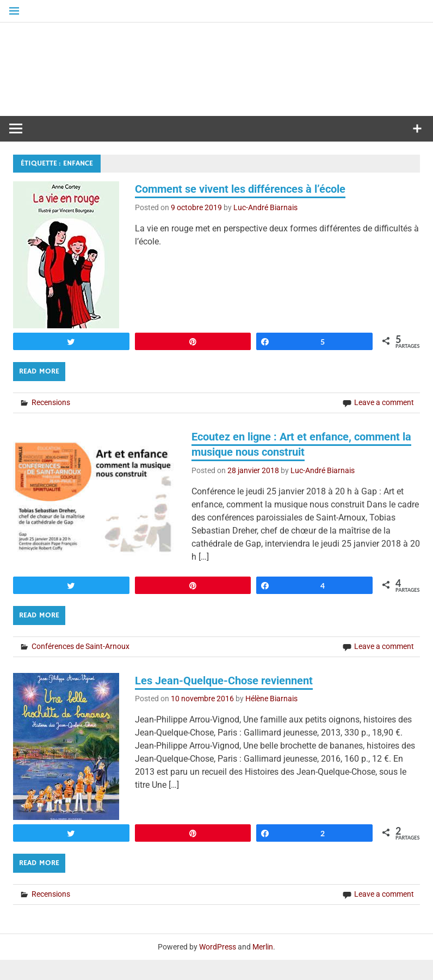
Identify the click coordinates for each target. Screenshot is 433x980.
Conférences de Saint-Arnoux (81, 666)
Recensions (51, 422)
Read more (39, 391)
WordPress (218, 967)
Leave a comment (384, 422)
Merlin (263, 967)
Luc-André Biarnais (265, 228)
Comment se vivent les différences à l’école (240, 209)
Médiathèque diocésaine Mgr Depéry (216, 74)
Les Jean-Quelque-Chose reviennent (224, 701)
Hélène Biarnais (271, 719)
